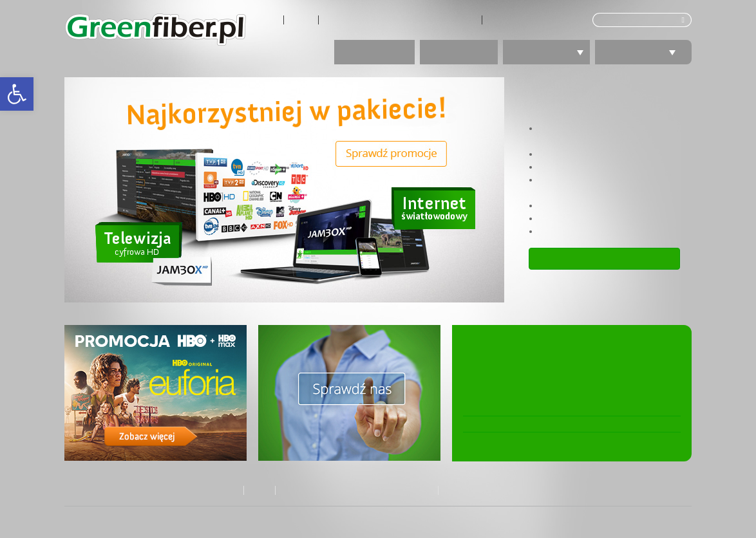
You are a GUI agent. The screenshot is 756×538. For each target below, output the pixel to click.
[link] (17, 94)
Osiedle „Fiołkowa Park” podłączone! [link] (538, 424)
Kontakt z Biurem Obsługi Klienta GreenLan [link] (400, 20)
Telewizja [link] (551, 52)
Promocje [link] (374, 52)
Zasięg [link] (301, 20)
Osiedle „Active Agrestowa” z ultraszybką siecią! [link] (562, 440)
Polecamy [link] (643, 52)
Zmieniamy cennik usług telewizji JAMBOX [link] (548, 408)
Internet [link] (459, 52)
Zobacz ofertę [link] (605, 258)
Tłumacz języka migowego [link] (534, 20)
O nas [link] (267, 20)
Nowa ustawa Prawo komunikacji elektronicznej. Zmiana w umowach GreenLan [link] (557, 365)
